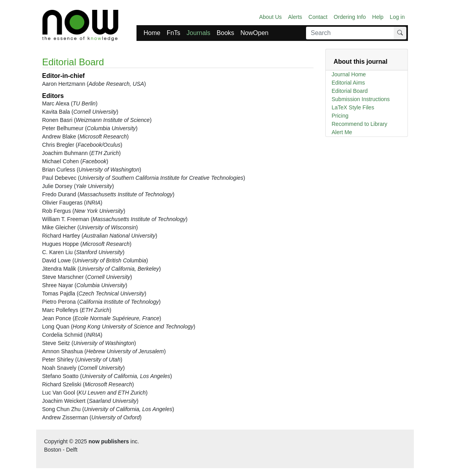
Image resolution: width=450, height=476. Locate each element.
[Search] (350, 33)
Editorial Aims (348, 83)
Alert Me (342, 132)
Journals (198, 33)
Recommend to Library (360, 124)
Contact (318, 17)
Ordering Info (350, 17)
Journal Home (349, 74)
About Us (271, 17)
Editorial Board (350, 91)
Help (378, 17)
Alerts (295, 17)
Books (225, 33)
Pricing (340, 116)
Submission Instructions (361, 99)
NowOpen (254, 33)
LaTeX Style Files (353, 107)
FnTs (174, 33)
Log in (397, 17)
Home (152, 33)
